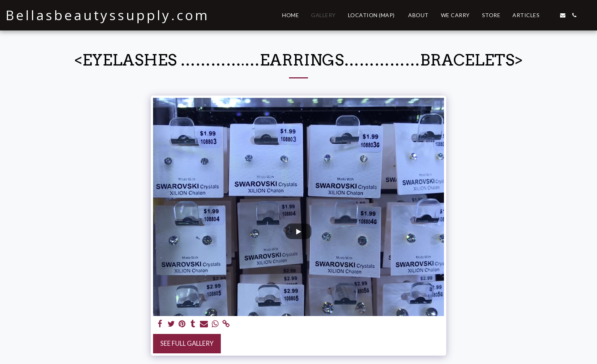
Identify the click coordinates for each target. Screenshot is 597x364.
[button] (551, 15)
